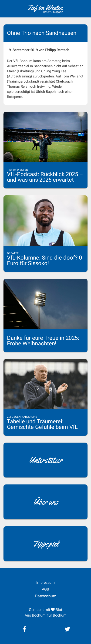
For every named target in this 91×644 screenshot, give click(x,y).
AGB (45, 589)
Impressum (45, 582)
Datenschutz (45, 596)
